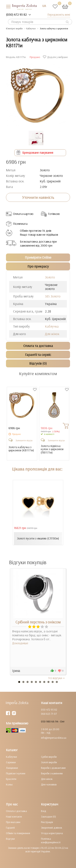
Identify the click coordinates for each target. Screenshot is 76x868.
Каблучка (52, 326)
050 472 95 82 (49, 710)
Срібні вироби (49, 757)
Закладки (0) (48, 817)
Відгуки (10, 839)
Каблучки (11, 757)
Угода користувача (52, 833)
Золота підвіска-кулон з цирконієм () (52, 449)
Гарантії (10, 828)
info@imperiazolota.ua (54, 738)
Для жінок (52, 334)
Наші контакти (14, 817)
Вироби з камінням (52, 773)
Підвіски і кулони (16, 773)
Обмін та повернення (18, 833)
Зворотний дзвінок (52, 828)
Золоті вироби (49, 762)
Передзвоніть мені (59, 15)
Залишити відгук (24, 440)
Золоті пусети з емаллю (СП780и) (38, 538)
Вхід (44, 811)
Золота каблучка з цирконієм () (21, 449)
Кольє (9, 784)
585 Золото (53, 296)
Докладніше (20, 643)
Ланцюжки (12, 768)
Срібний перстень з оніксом (38, 622)
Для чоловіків (49, 784)
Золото (50, 277)
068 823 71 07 (49, 714)
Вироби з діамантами (53, 768)
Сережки (11, 762)
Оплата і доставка (16, 811)
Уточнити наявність (38, 197)
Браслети (11, 779)
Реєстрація (47, 822)
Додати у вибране (56, 57)
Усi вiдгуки (57, 678)
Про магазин (13, 822)
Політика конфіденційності (51, 840)
